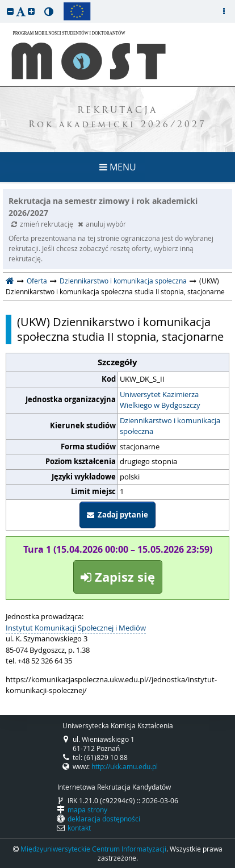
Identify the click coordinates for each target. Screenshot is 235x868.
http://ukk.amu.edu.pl (125, 766)
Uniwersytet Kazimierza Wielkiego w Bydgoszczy (160, 400)
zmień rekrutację (43, 224)
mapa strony (87, 809)
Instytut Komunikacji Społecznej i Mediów (76, 628)
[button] (10, 11)
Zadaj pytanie (117, 515)
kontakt (79, 828)
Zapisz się (118, 577)
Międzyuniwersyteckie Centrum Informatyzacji (93, 849)
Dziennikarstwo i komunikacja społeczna (123, 281)
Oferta (37, 281)
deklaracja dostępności (104, 819)
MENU (118, 167)
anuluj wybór (102, 224)
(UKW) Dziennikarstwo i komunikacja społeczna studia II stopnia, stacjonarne (120, 329)
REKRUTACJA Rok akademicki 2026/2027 (117, 118)
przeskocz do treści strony (3, 3)
